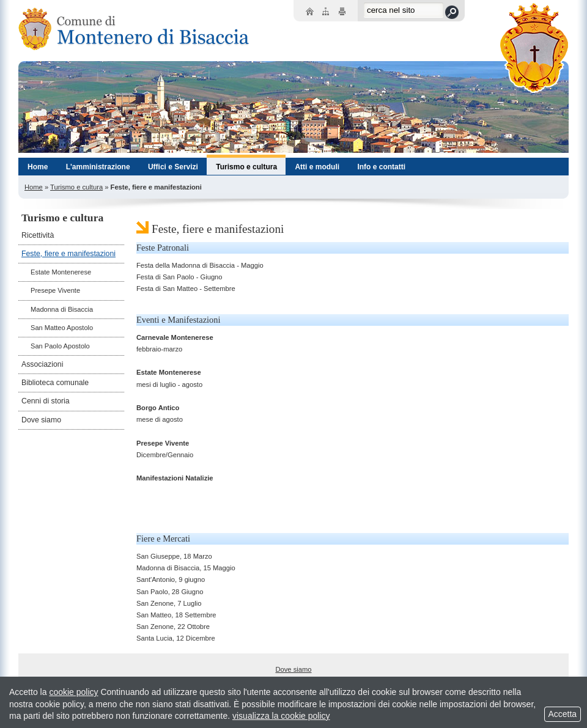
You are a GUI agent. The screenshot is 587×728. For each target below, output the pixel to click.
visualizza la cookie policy (281, 716)
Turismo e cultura (76, 187)
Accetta (563, 714)
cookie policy (73, 692)
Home (34, 187)
